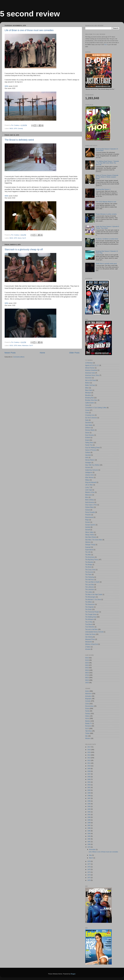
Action (20, 345)
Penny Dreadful (90, 512)
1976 (89, 867)
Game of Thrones (91, 450)
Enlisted (88, 437)
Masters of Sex (90, 492)
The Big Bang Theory (92, 560)
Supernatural (89, 550)
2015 (89, 752)
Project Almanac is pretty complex (106, 214)
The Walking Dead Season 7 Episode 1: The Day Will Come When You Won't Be (107, 163)
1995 (89, 804)
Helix (87, 457)
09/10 (11, 128)
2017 (89, 747)
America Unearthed (91, 370)
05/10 (87, 670)
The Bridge (89, 565)
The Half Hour (90, 579)
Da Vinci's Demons (91, 418)
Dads (87, 420)
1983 (89, 836)
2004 (89, 782)
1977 (89, 864)
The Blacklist (89, 562)
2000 (89, 790)
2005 (89, 779)
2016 (89, 750)
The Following (90, 577)
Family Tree (89, 445)
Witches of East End (92, 644)
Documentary (89, 706)
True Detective (90, 627)
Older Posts (74, 353)
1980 (89, 844)
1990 (89, 817)
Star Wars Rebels (91, 537)
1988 (89, 823)
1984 (89, 833)
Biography (88, 699)
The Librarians (90, 589)
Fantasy (88, 714)
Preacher (88, 515)
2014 (89, 755)
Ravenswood (89, 517)
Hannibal (88, 455)
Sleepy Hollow (90, 535)
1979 (15, 128)
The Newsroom (90, 604)
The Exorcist (89, 572)
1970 (89, 880)
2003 (89, 785)
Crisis (87, 413)
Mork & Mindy (90, 500)
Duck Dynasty (90, 435)
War (86, 736)
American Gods (90, 373)
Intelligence (89, 472)
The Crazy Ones (90, 570)
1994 (89, 806)
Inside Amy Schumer (92, 470)
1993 (89, 809)
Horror (20, 238)
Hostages (88, 462)
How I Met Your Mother (92, 465)
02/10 (87, 663)
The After (88, 555)
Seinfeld (88, 527)
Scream (88, 522)
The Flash (88, 574)
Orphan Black (89, 507)
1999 (89, 793)
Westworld (88, 642)
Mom (87, 497)
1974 (89, 872)
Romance (88, 726)
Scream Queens (90, 525)
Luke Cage (89, 490)
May (91, 855)
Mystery (88, 721)
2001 (89, 787)
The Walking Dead (91, 617)
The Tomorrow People (92, 612)
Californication (90, 403)
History (87, 716)
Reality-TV (88, 723)
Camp (87, 405)
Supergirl (88, 547)
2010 (89, 766)
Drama (87, 708)
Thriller (87, 733)
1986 (89, 828)
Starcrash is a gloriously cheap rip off (24, 249)
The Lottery (89, 592)
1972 (89, 878)
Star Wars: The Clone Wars (94, 540)
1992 (89, 812)
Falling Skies (89, 443)
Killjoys (87, 480)
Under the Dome (90, 634)
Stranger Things (90, 545)
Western (88, 738)
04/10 (87, 668)
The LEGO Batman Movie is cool (106, 202)
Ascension (88, 378)
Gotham (88, 452)
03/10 (11, 345)
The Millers (89, 602)
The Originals (89, 607)
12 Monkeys (89, 363)
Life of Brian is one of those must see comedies (29, 30)
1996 (89, 801)
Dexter (87, 433)
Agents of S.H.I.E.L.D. (92, 365)
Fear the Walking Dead (92, 448)
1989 (89, 820)
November (93, 849)
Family (87, 711)
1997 (89, 798)
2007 (89, 774)
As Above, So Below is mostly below (107, 239)
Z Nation (88, 647)
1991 (89, 815)
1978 (15, 345)
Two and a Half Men (91, 629)
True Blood (89, 624)
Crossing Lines (90, 415)
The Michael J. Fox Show (93, 599)
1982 (89, 839)
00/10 (87, 658)
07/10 (87, 675)
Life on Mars (89, 485)
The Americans (90, 557)
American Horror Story (92, 375)
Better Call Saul (90, 385)
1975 (89, 869)
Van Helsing (89, 637)
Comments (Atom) (19, 357)
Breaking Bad (89, 398)
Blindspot (88, 393)
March (91, 858)
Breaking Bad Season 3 (103, 189)
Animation (88, 696)
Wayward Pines (90, 639)
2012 (89, 760)
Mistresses (89, 495)
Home (42, 353)
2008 (89, 771)
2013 (89, 758)
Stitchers (88, 542)
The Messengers (90, 597)
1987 (89, 825)
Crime (87, 704)
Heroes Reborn (90, 460)
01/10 (87, 660)
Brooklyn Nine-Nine (91, 400)
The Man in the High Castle (94, 594)
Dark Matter (89, 425)
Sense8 (88, 530)
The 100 (88, 552)
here (106, 44)
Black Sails (89, 390)
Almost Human (90, 368)
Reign (87, 520)
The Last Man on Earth (92, 582)
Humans (88, 467)
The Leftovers (90, 587)
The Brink (88, 567)
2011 (89, 763)
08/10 (87, 678)
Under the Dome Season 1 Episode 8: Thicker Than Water (107, 227)
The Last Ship (90, 585)
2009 (89, 769)
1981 (89, 842)
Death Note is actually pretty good (106, 264)
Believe (88, 383)
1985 (89, 831)
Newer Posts (10, 353)
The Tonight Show (91, 614)
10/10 (87, 683)
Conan (87, 410)
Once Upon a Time (91, 505)
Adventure (25, 345)
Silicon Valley (89, 532)
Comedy (20, 128)
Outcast (88, 510)
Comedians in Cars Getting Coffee (96, 408)
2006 (89, 777)
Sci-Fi (24, 238)
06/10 (11, 238)
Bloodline (88, 395)
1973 (89, 875)
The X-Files (89, 622)
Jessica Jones (90, 475)
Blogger (73, 974)
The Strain (88, 609)
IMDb (6, 86)
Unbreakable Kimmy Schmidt (94, 632)
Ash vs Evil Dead (91, 380)
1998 (89, 796)
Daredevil (88, 423)
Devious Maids (90, 430)
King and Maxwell (91, 482)
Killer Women (89, 477)
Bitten (87, 388)
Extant (87, 440)
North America (90, 502)
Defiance (88, 428)
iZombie (88, 649)
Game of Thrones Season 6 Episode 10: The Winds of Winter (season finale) (107, 177)
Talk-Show (88, 731)
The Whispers (90, 619)
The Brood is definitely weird (19, 140)
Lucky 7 (88, 487)
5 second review (30, 14)
